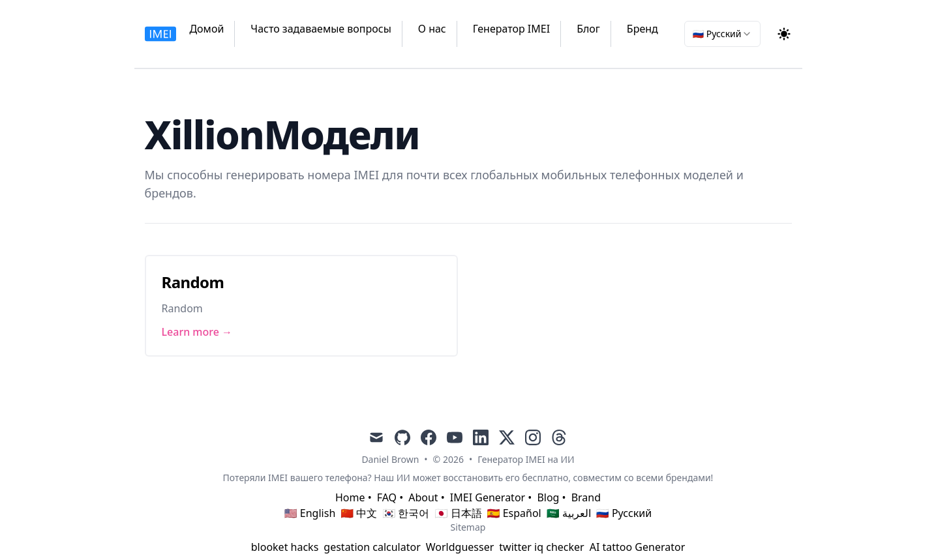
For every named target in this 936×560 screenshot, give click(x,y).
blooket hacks (285, 547)
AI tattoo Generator (638, 547)
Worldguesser (460, 547)
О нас (432, 29)
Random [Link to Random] (193, 282)
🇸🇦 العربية (569, 513)
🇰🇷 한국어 (406, 513)
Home (350, 497)
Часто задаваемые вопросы (321, 29)
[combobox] (722, 34)
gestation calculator (372, 547)
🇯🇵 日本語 (458, 513)
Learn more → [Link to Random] (197, 332)
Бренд (642, 29)
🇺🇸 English (310, 513)
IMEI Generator (488, 497)
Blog (548, 497)
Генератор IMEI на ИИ (526, 459)
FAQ (387, 497)
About (423, 497)
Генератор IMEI (511, 29)
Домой (206, 29)
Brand (586, 497)
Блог (588, 29)
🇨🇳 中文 (359, 513)
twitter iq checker (541, 547)
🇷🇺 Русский (624, 513)
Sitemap (468, 527)
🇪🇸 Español (514, 513)
